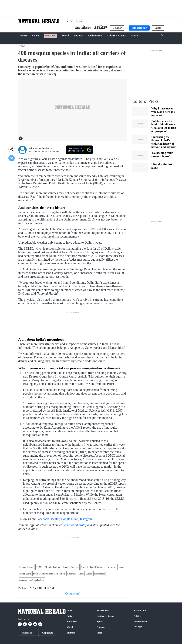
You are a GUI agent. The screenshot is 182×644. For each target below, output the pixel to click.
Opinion (101, 627)
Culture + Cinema (105, 616)
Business (71, 633)
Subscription (139, 28)
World (70, 627)
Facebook (43, 519)
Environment (103, 611)
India (99, 633)
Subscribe (27, 633)
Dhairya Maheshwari (41, 149)
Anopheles (72, 574)
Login (158, 28)
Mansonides (99, 574)
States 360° (72, 622)
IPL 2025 (138, 627)
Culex (81, 574)
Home (70, 611)
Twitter (55, 519)
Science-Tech (140, 611)
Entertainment (141, 622)
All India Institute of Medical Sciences (62, 567)
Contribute (48, 633)
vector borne (110, 567)
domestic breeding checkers (32, 580)
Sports (100, 622)
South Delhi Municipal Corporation (49, 574)
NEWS (22, 46)
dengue (121, 567)
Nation (70, 616)
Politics (137, 616)
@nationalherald (74, 525)
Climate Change (27, 567)
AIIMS (39, 567)
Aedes (89, 574)
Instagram (86, 519)
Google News (70, 519)
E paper (117, 28)
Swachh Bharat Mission (92, 567)
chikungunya (25, 574)
